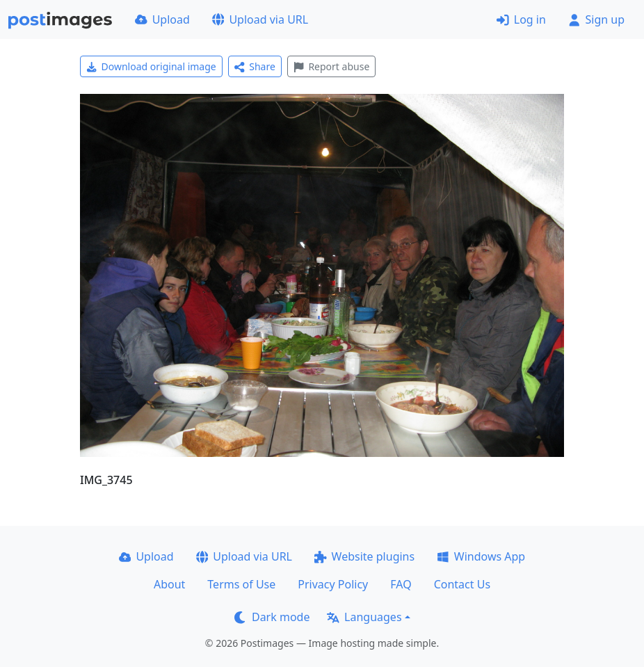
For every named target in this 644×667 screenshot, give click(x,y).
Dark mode (272, 617)
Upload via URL (260, 19)
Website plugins (364, 556)
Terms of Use (241, 584)
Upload (162, 19)
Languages (364, 617)
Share (255, 66)
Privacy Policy (333, 584)
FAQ (401, 584)
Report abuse (331, 66)
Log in (521, 19)
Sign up (596, 19)
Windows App (481, 556)
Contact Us (462, 584)
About (169, 584)
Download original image (151, 66)
